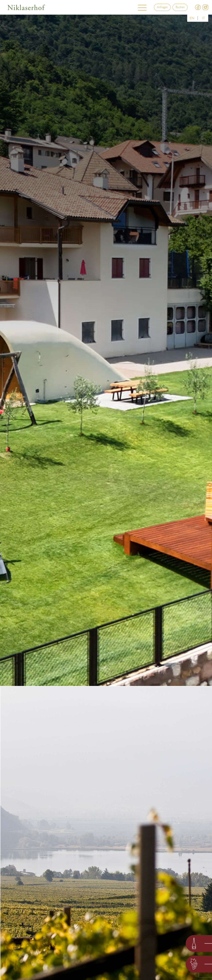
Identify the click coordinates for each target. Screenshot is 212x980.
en (192, 18)
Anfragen (162, 7)
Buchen (180, 7)
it (204, 18)
